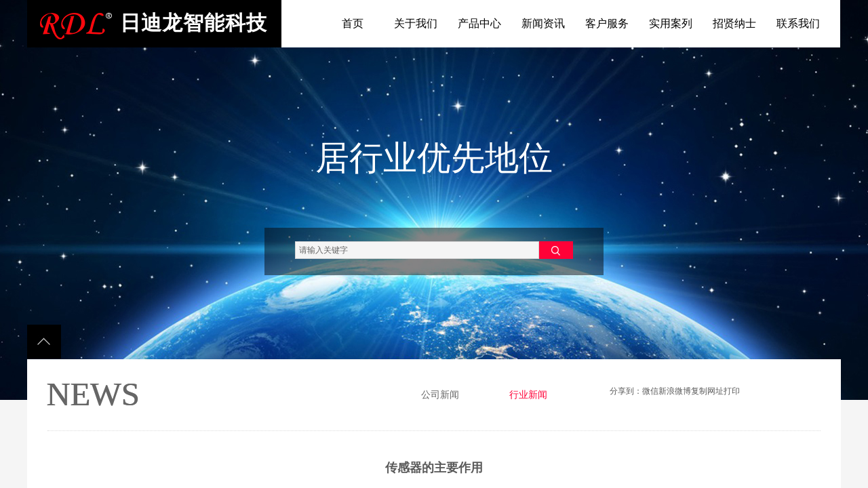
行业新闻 (528, 395)
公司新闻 (440, 395)
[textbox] (417, 250)
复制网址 (707, 391)
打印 (732, 391)
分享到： (626, 391)
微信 (650, 391)
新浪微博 (675, 391)
